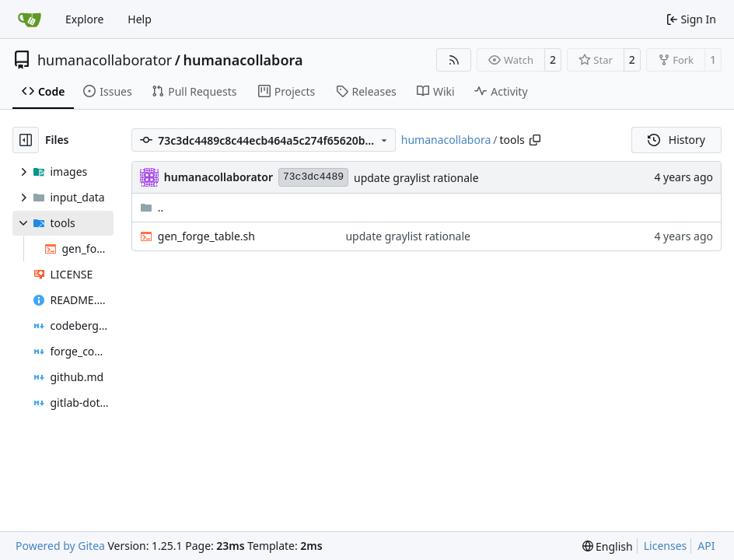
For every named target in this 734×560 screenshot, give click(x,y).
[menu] (608, 546)
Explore (84, 19)
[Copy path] (535, 140)
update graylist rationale (416, 178)
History (676, 140)
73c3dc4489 (313, 177)
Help (140, 19)
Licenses (666, 546)
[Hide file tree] (26, 140)
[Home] (30, 19)
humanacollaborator (105, 60)
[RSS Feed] (454, 60)
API (706, 546)
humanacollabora (243, 60)
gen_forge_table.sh (206, 236)
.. (152, 207)
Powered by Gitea (60, 546)
